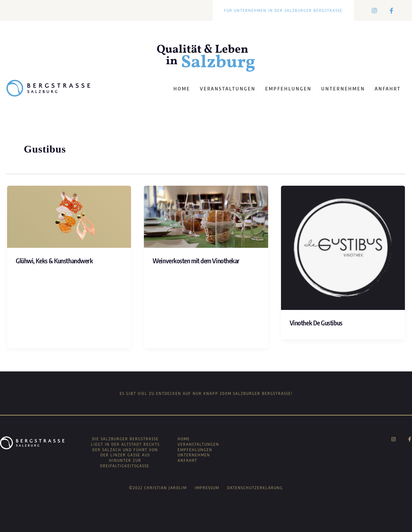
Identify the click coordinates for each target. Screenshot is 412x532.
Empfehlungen (288, 89)
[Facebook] (391, 11)
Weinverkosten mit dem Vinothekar (196, 261)
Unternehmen (343, 89)
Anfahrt (388, 89)
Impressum (207, 488)
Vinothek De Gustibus (316, 323)
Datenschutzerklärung (255, 488)
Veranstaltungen (228, 89)
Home (182, 89)
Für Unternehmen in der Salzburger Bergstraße (283, 10)
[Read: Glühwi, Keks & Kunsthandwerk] (69, 217)
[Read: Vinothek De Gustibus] (343, 247)
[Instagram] (374, 11)
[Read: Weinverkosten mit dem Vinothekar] (206, 217)
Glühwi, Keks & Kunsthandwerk (54, 261)
